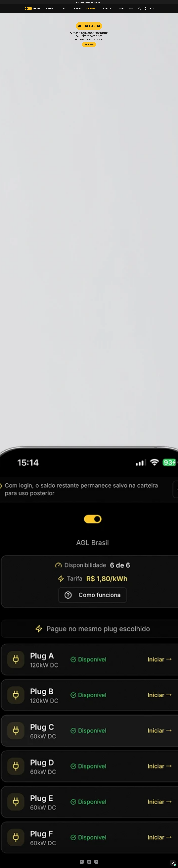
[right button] (96, 862)
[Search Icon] (139, 8)
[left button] (82, 862)
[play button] (89, 862)
